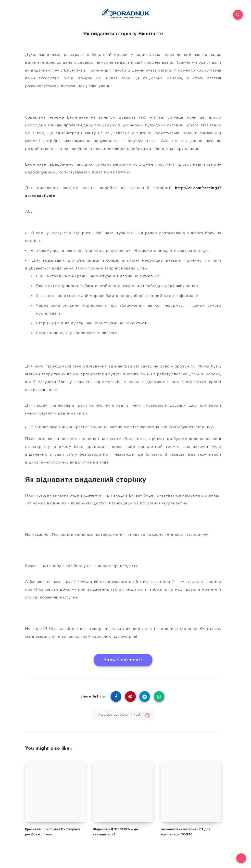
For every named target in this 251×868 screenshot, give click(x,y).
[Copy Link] (123, 715)
